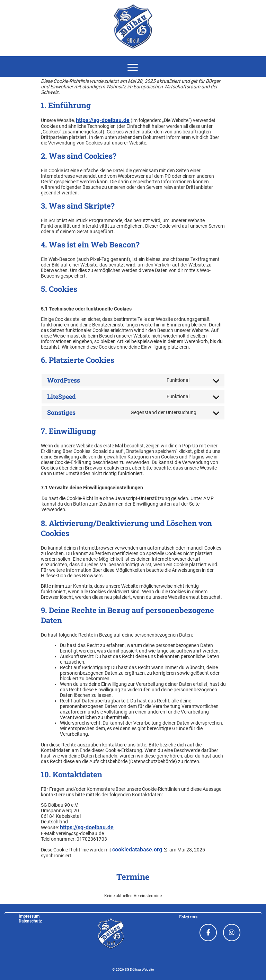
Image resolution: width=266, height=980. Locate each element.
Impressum (29, 916)
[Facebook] (208, 933)
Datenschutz (30, 921)
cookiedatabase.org (137, 850)
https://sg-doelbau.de (103, 120)
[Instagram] (232, 933)
